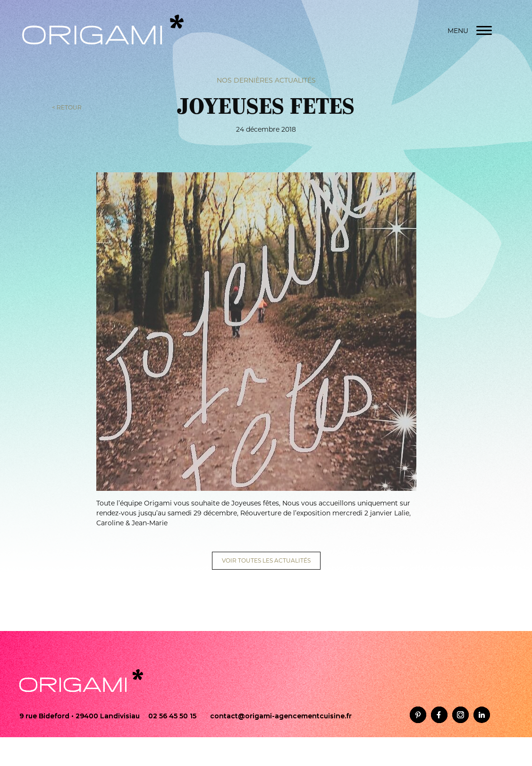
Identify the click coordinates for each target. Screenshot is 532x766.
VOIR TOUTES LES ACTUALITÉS (266, 560)
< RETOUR (67, 107)
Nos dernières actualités (266, 80)
